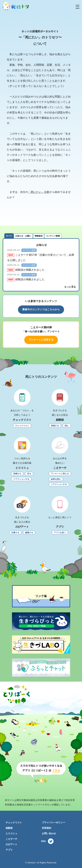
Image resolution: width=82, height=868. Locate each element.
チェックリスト (14, 823)
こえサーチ (11, 839)
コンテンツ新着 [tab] (53, 236)
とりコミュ (11, 833)
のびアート (11, 844)
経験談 (9, 828)
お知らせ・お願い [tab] (23, 236)
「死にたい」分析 (39, 192)
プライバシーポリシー (54, 823)
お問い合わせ (49, 833)
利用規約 (47, 828)
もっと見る (70, 287)
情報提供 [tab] (39, 236)
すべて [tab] (9, 236)
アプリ (9, 850)
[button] (78, 7)
